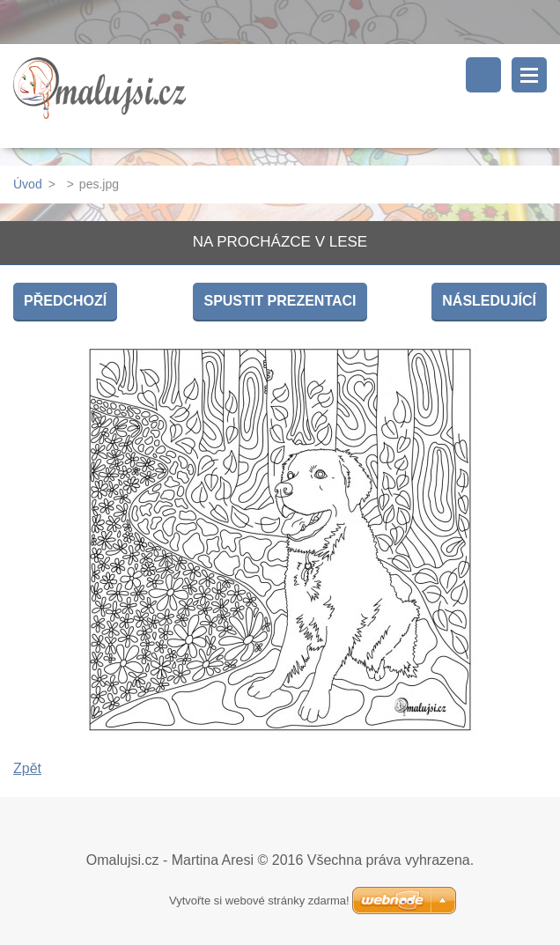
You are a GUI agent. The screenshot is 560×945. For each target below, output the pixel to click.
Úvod (28, 184)
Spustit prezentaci (280, 301)
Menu (529, 75)
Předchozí (65, 301)
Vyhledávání (483, 75)
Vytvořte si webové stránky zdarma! (259, 901)
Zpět (27, 768)
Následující (489, 301)
